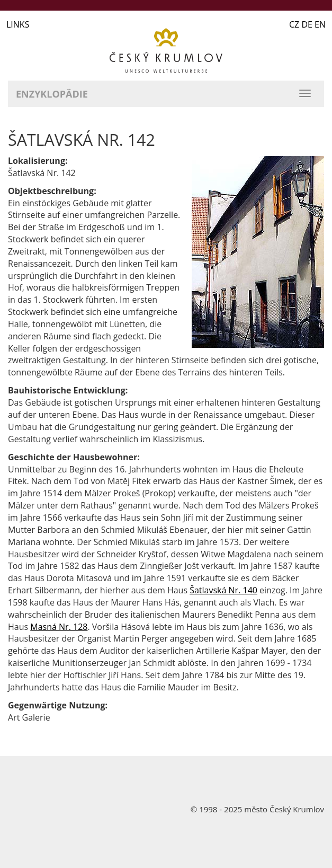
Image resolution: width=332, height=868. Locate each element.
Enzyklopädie (52, 94)
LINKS (18, 24)
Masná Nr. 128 (59, 627)
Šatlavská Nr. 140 (223, 590)
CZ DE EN (307, 24)
